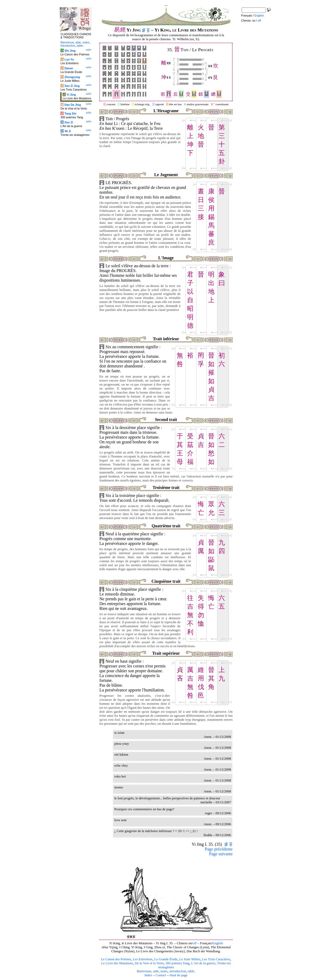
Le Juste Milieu (190, 959)
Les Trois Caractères (216, 959)
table (191, 971)
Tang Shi (70, 114)
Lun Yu (69, 59)
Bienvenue (144, 971)
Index (148, 975)
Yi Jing (71, 95)
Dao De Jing (73, 105)
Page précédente (219, 849)
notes (164, 971)
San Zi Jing (72, 86)
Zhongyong (72, 77)
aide (156, 971)
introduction (178, 971)
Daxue (69, 68)
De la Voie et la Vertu (149, 963)
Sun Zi (69, 122)
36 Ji (68, 131)
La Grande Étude (166, 959)
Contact (161, 975)
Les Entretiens (143, 959)
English (218, 943)
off (195, 943)
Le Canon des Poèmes (116, 959)
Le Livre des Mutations (117, 963)
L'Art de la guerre (203, 963)
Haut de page (179, 975)
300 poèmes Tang (177, 963)
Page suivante (221, 854)
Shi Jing (70, 51)
